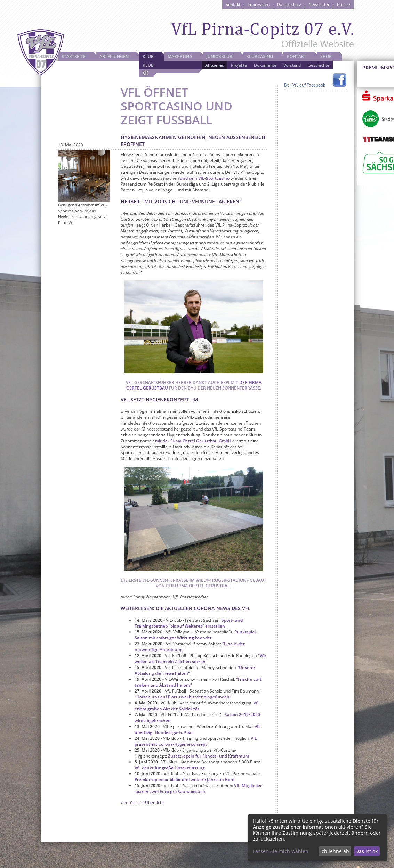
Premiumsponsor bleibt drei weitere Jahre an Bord (184, 780)
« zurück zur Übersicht (142, 803)
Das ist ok (367, 851)
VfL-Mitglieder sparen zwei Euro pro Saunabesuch (198, 788)
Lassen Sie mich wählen (281, 851)
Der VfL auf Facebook (305, 85)
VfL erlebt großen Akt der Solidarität (197, 706)
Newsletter (319, 4)
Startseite (74, 56)
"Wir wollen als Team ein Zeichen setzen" (200, 658)
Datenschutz (289, 4)
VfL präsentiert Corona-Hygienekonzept (196, 741)
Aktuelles (215, 65)
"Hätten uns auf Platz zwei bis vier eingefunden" (183, 697)
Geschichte (319, 65)
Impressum (259, 4)
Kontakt (233, 4)
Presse (344, 4)
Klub (148, 56)
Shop (326, 56)
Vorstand (292, 65)
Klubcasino (260, 56)
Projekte (239, 65)
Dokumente (265, 65)
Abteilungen (114, 56)
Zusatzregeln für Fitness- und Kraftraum (208, 756)
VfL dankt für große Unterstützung (170, 768)
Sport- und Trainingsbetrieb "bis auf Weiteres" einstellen (189, 623)
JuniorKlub (219, 56)
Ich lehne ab (335, 851)
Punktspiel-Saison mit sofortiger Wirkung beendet (196, 635)
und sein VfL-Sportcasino (205, 178)
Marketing (180, 56)
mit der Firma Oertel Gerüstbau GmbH (193, 441)
